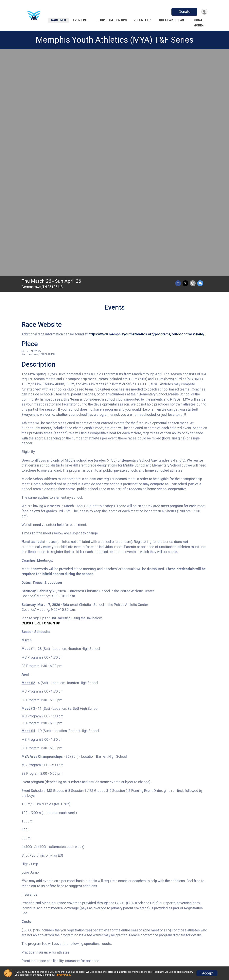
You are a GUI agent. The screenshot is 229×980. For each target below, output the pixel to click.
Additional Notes (41, 914)
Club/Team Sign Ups (112, 20)
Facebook (91, 833)
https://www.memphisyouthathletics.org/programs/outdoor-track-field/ (146, 110)
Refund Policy (82, 952)
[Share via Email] (193, 60)
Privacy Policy (63, 975)
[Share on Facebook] (179, 60)
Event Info (81, 20)
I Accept (207, 973)
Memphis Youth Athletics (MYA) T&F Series (115, 40)
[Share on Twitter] (186, 60)
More (198, 26)
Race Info (59, 20)
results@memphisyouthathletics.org (140, 806)
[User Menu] (204, 12)
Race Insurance (132, 952)
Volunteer (142, 20)
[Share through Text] (200, 60)
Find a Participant (172, 20)
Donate (183, 12)
